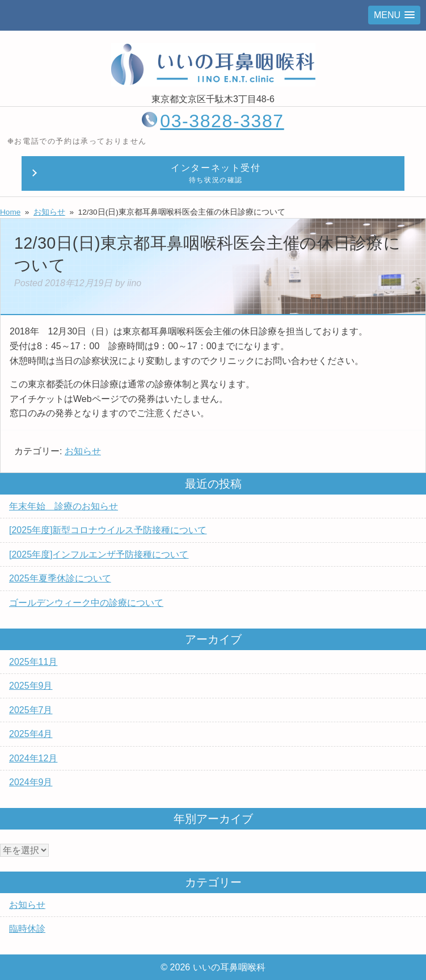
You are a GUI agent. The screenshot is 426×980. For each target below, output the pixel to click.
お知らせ (83, 451)
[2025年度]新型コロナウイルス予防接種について (108, 530)
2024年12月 (33, 758)
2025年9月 (31, 686)
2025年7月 (31, 710)
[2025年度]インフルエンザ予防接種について (99, 554)
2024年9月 (31, 782)
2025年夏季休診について (60, 578)
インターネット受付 (216, 175)
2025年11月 (33, 662)
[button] (394, 15)
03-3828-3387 (222, 121)
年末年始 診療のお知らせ (64, 506)
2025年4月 (31, 734)
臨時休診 (27, 929)
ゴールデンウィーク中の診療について (86, 603)
